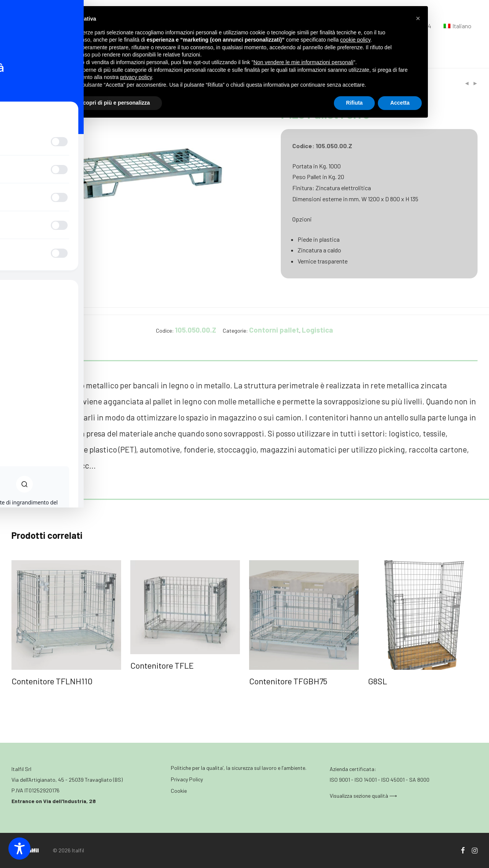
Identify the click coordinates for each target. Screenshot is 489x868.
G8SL (377, 681)
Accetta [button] (400, 103)
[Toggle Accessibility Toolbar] (19, 849)
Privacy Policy (187, 779)
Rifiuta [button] (355, 103)
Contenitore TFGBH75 (288, 681)
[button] (418, 18)
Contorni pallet (274, 330)
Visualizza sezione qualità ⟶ (363, 796)
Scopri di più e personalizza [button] (115, 103)
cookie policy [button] (355, 40)
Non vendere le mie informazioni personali (303, 62)
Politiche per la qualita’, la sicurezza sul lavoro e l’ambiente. (239, 768)
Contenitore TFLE (162, 665)
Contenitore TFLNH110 (52, 681)
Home (18, 83)
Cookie (179, 791)
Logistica (44, 83)
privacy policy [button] (136, 77)
